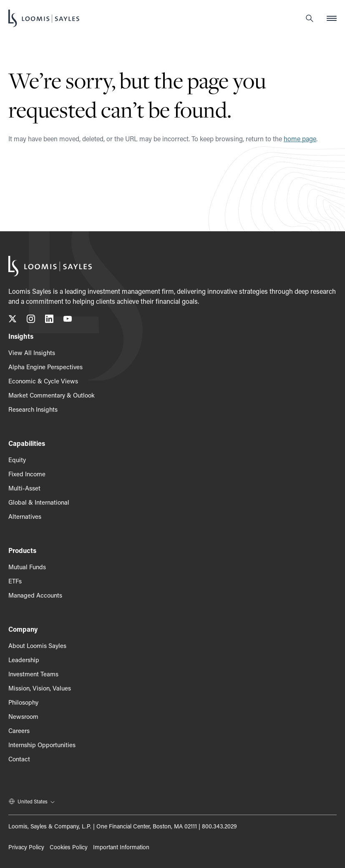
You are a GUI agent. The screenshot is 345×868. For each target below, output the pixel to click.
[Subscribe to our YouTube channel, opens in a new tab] (68, 320)
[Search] (310, 18)
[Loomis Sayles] (44, 18)
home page (300, 139)
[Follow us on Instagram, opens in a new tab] (31, 320)
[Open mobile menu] (332, 18)
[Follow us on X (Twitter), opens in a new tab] (13, 320)
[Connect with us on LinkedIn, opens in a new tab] (49, 320)
